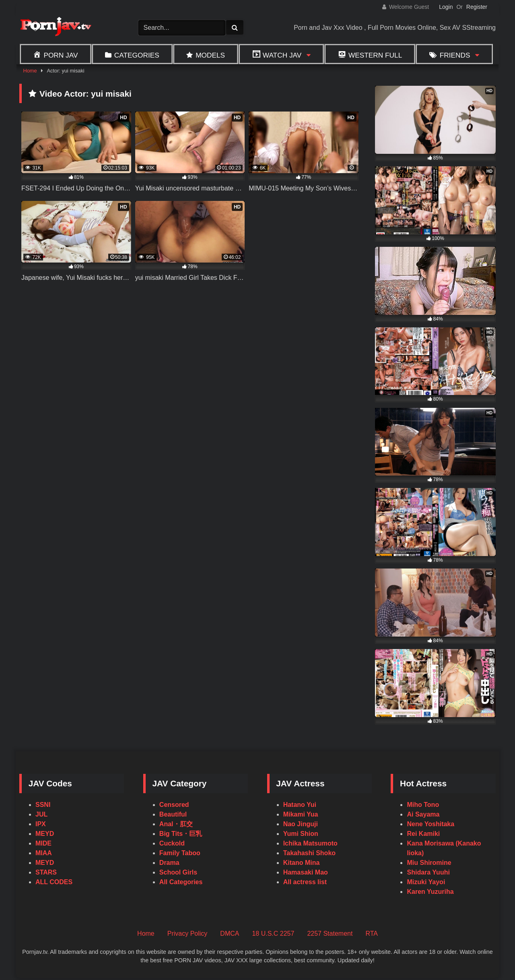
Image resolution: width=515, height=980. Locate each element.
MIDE (43, 843)
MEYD (45, 834)
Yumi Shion (301, 834)
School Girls (178, 872)
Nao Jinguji (301, 824)
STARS (46, 872)
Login (446, 7)
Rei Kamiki (423, 834)
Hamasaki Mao (306, 872)
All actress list (305, 882)
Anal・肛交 (176, 824)
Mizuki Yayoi (426, 882)
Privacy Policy (187, 933)
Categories (137, 55)
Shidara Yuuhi (428, 872)
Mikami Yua (301, 814)
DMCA (230, 933)
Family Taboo (180, 853)
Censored (174, 805)
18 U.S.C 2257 (273, 933)
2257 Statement (330, 933)
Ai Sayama (423, 814)
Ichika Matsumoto (310, 843)
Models (210, 55)
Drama (169, 863)
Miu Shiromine (429, 863)
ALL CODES (54, 882)
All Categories (181, 882)
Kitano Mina (302, 863)
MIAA (44, 853)
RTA (372, 933)
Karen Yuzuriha (430, 892)
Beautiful (173, 814)
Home (30, 71)
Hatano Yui (300, 805)
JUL (41, 814)
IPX (41, 824)
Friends (455, 55)
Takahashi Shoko (309, 853)
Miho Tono (423, 805)
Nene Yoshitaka (431, 824)
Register (477, 7)
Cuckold (172, 843)
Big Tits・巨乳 (181, 834)
